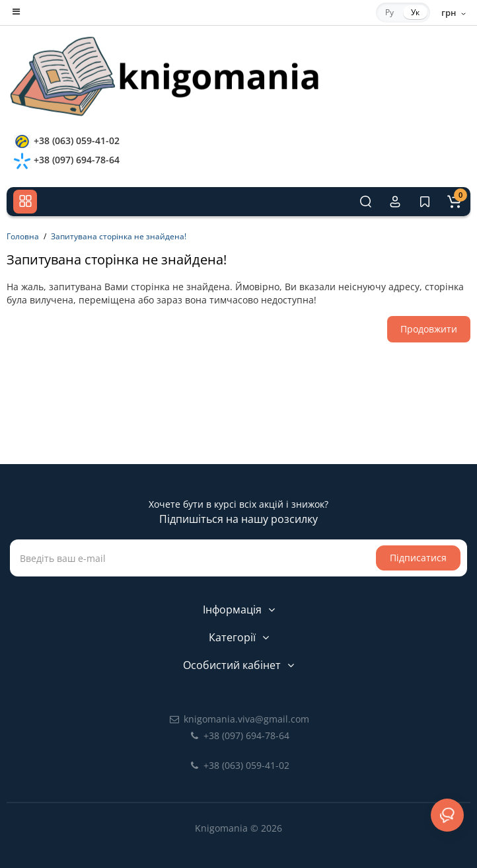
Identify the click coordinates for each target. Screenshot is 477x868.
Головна (23, 236)
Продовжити (429, 329)
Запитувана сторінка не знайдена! (119, 236)
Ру (389, 12)
